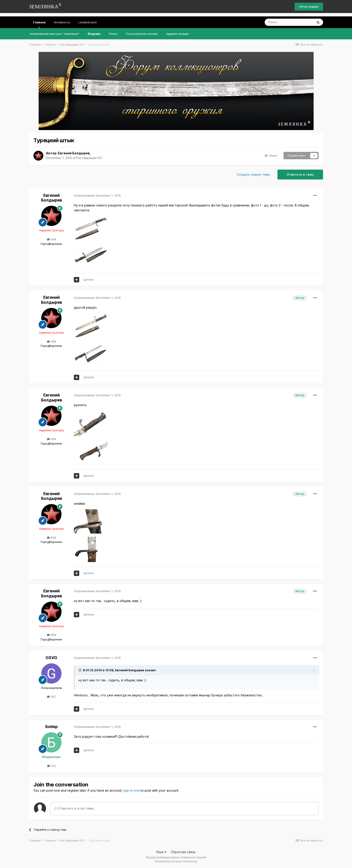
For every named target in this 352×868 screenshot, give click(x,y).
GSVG (51, 658)
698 (52, 239)
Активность (62, 22)
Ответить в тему (300, 174)
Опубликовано (97, 195)
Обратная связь (183, 852)
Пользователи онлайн (142, 34)
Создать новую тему (253, 174)
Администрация (177, 34)
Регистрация (309, 7)
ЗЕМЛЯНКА (45, 6)
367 (52, 697)
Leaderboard (87, 22)
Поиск (113, 34)
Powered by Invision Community (176, 861)
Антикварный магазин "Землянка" (55, 34)
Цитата (89, 279)
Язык (161, 852)
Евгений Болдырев (74, 153)
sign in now (132, 790)
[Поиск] (289, 22)
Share (271, 155)
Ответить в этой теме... (75, 808)
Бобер (52, 727)
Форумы (94, 34)
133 (51, 766)
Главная (39, 24)
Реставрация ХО (89, 158)
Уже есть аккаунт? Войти (269, 7)
